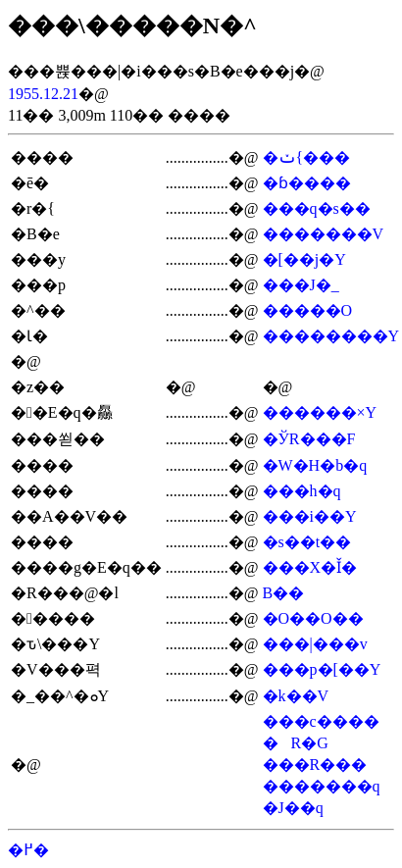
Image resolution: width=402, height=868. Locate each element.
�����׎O (308, 310)
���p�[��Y (322, 669)
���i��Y (310, 516)
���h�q (302, 491)
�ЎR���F (309, 439)
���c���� (321, 721)
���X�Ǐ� (310, 567)
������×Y (320, 412)
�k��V (296, 696)
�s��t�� (307, 542)
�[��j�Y (304, 259)
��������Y (331, 336)
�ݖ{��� (307, 157)
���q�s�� (317, 208)
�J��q (293, 808)
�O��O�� (313, 618)
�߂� (28, 850)
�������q (322, 786)
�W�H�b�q (315, 465)
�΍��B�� (284, 593)
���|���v (315, 644)
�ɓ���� (307, 183)
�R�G (296, 743)
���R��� (315, 765)
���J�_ (301, 285)
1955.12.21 (43, 94)
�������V (324, 234)
